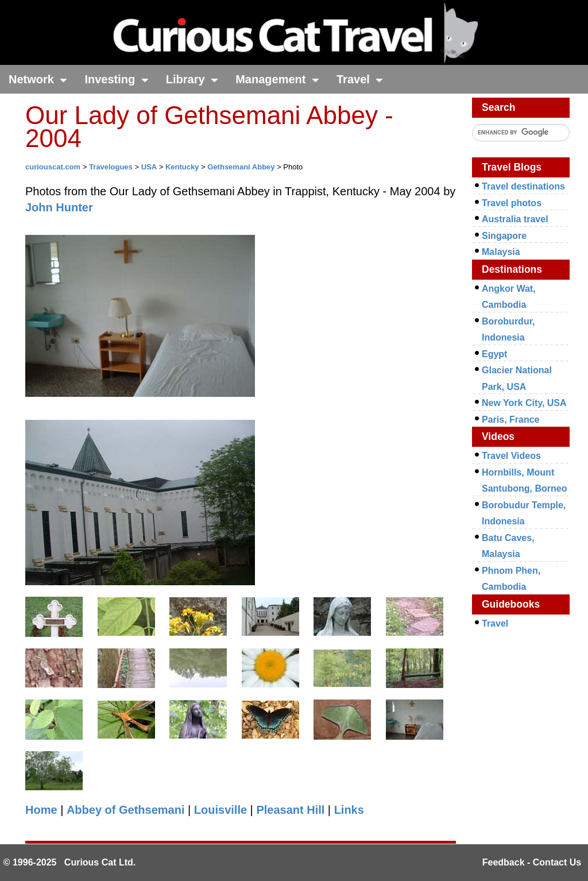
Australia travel (515, 219)
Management (277, 79)
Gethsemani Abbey (241, 167)
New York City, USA (524, 403)
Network (38, 79)
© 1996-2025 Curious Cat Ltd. (70, 862)
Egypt (494, 354)
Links (349, 810)
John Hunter (59, 207)
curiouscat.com (53, 167)
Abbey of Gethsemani (126, 810)
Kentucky (182, 167)
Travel (360, 79)
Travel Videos (511, 456)
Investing (116, 79)
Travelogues (111, 167)
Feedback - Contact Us (532, 862)
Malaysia (501, 252)
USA (149, 167)
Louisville (220, 810)
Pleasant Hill (290, 810)
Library (192, 79)
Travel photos (512, 203)
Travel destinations (523, 186)
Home (41, 810)
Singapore (504, 236)
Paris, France (511, 420)
